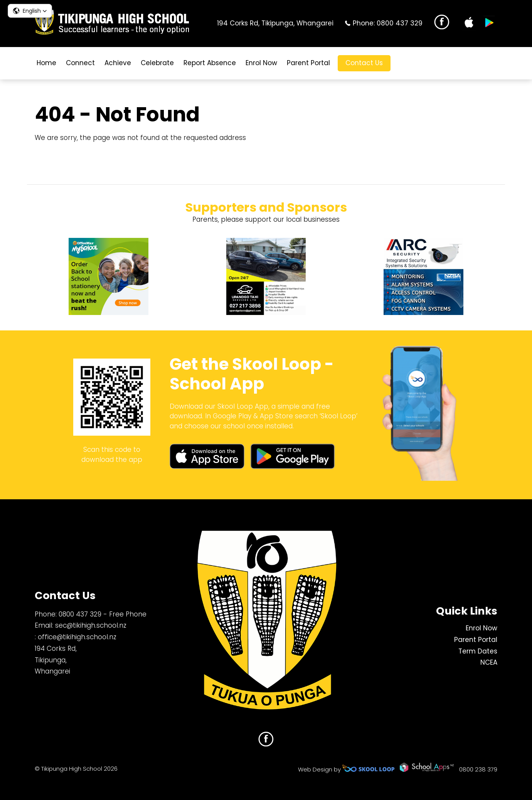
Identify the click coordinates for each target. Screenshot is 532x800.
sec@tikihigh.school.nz (91, 625)
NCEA (489, 662)
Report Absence (210, 63)
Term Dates (478, 651)
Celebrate (157, 63)
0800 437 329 (400, 23)
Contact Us (364, 63)
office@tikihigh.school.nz (77, 637)
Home (46, 63)
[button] (30, 11)
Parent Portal (308, 63)
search (402, 63)
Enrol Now (261, 63)
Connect (80, 63)
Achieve (118, 63)
